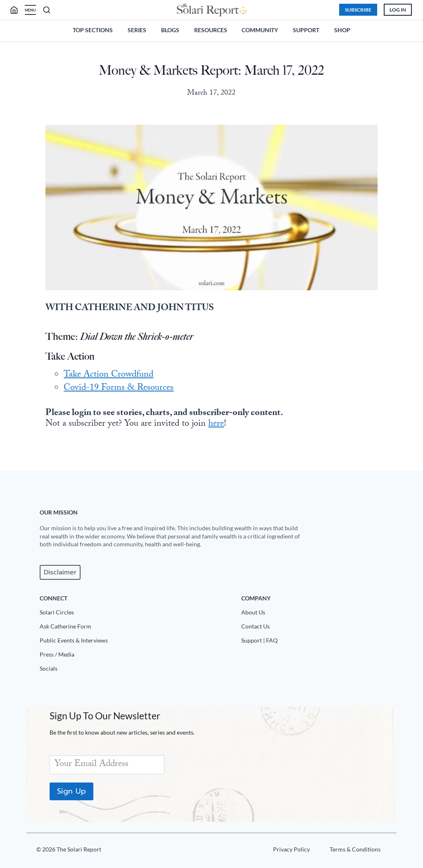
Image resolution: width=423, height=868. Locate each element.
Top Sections (93, 30)
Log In (398, 10)
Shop (342, 30)
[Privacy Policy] (291, 851)
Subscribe (358, 10)
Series (137, 30)
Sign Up (71, 791)
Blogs (170, 30)
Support (306, 30)
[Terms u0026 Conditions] (355, 851)
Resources (211, 30)
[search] (17, 10)
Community (260, 30)
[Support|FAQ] (316, 642)
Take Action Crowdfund (108, 375)
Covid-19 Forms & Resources (119, 388)
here (216, 424)
